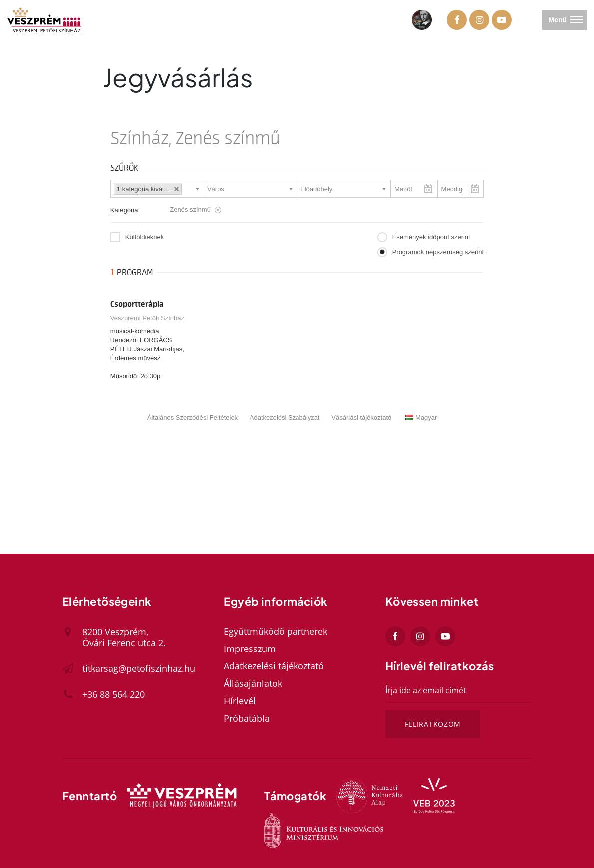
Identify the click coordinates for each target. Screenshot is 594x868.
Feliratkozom (433, 724)
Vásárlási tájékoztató (361, 417)
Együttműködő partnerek (276, 631)
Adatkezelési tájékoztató (274, 666)
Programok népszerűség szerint (438, 252)
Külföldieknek (145, 237)
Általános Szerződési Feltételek (192, 417)
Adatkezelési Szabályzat (285, 417)
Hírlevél (240, 701)
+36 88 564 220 (114, 694)
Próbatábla (247, 718)
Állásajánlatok (253, 683)
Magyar (421, 417)
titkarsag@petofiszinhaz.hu (139, 668)
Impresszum (250, 649)
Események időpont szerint (431, 237)
